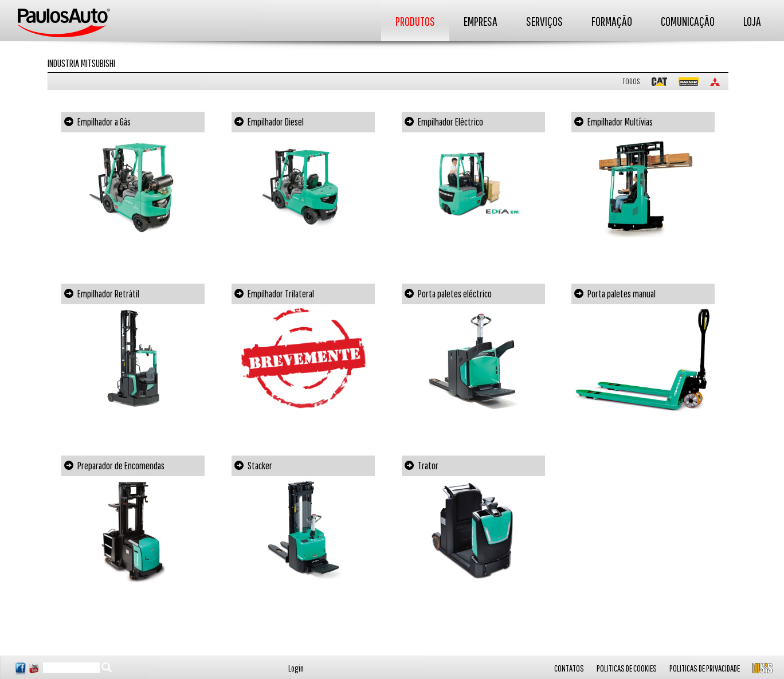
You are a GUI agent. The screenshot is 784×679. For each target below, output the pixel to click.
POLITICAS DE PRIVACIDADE (705, 668)
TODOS (631, 81)
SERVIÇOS (544, 21)
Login (296, 668)
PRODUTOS (415, 21)
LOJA (752, 21)
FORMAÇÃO (612, 21)
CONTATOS (569, 668)
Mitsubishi (98, 63)
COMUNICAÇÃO (688, 21)
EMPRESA (481, 21)
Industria (63, 63)
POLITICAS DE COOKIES (627, 668)
